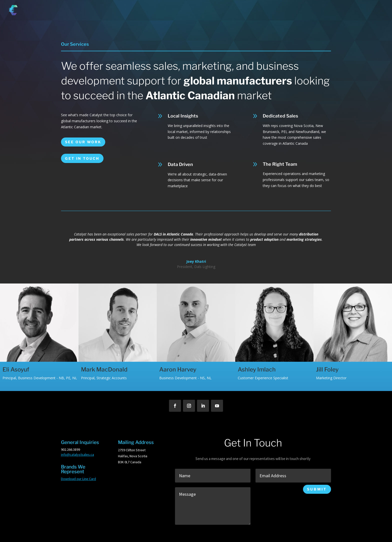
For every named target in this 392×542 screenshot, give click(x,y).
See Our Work (83, 142)
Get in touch (82, 158)
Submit (317, 489)
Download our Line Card (78, 479)
